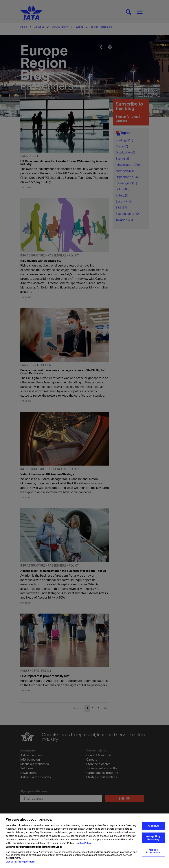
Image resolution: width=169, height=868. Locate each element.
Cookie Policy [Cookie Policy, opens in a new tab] (83, 845)
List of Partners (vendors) (21, 864)
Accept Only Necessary (153, 840)
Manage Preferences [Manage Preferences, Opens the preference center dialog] (153, 853)
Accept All (153, 828)
